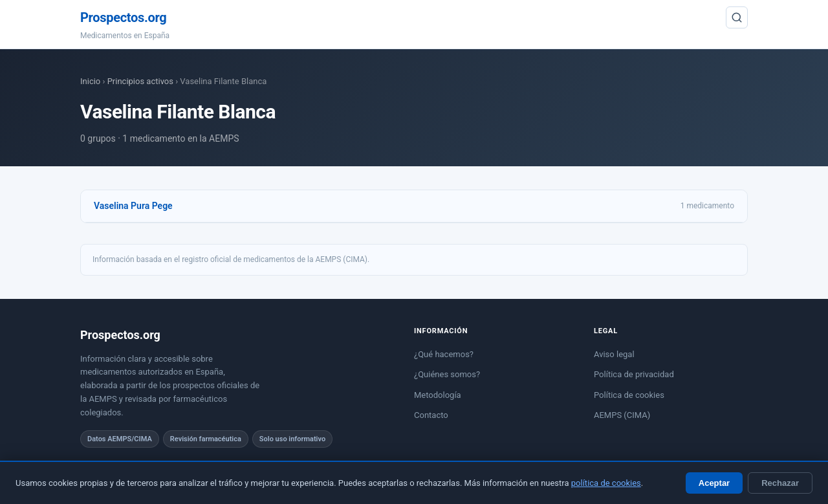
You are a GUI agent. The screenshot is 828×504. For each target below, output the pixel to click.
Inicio (90, 81)
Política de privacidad (634, 374)
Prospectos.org (123, 17)
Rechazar (780, 483)
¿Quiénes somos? (447, 374)
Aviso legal (614, 354)
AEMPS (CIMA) (622, 415)
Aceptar (714, 483)
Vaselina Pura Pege (133, 206)
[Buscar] (737, 17)
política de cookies (606, 483)
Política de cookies (629, 395)
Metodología (438, 395)
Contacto (431, 415)
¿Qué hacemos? (444, 354)
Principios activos (140, 81)
